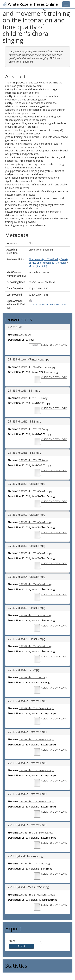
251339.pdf (25, 335)
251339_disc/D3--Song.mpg (34, 863)
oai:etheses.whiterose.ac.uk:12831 (47, 304)
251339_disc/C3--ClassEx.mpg (36, 553)
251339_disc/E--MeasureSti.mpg (37, 895)
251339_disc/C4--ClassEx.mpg (36, 584)
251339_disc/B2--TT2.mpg (34, 429)
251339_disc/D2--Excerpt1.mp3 (36, 708)
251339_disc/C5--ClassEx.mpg (36, 615)
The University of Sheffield (43, 259)
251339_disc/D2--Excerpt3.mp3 (36, 770)
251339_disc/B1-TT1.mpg (33, 398)
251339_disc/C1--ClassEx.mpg (36, 491)
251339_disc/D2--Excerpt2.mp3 (36, 739)
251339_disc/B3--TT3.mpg (34, 460)
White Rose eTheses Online (30, 4)
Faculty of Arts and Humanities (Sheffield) (48, 261)
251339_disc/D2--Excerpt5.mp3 (36, 833)
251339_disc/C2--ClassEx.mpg (36, 522)
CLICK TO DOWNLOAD (54, 345)
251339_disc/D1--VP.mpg (33, 677)
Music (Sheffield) (38, 266)
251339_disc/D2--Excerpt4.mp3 (36, 801)
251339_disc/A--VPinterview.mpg (37, 367)
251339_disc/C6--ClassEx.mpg (36, 646)
